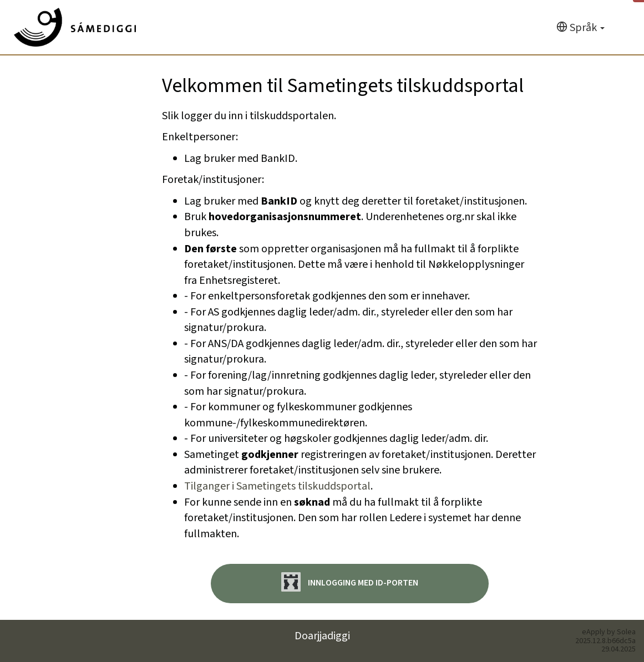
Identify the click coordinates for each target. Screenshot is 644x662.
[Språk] (580, 28)
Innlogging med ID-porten (350, 582)
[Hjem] (75, 27)
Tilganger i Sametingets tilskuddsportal (277, 486)
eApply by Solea (609, 632)
